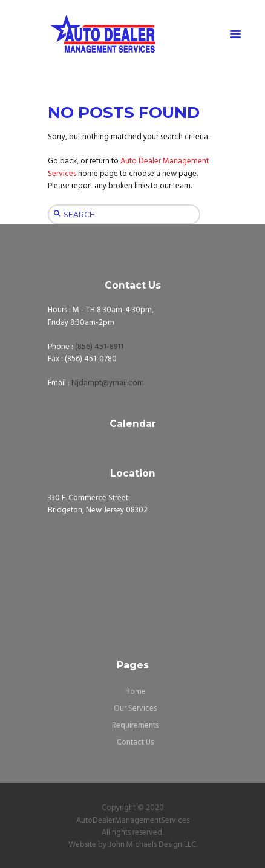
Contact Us (135, 742)
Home (136, 692)
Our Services (135, 709)
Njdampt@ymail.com (108, 383)
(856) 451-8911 (99, 347)
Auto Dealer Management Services (128, 167)
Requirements (135, 726)
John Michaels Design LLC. (153, 845)
